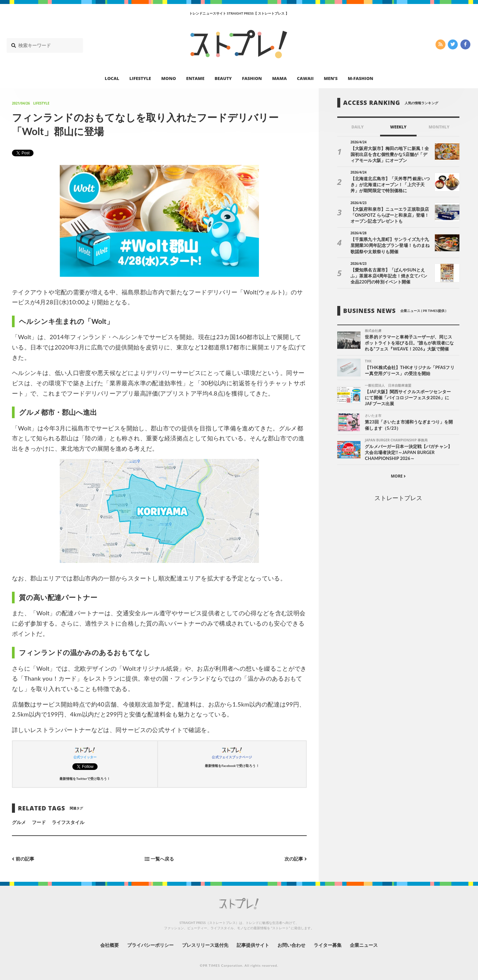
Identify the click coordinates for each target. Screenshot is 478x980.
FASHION (252, 78)
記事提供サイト (253, 945)
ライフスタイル (68, 822)
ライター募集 (328, 945)
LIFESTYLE (140, 78)
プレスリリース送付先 (205, 945)
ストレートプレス (398, 498)
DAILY (358, 127)
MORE (398, 476)
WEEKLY (398, 127)
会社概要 (110, 945)
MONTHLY (439, 127)
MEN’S (331, 78)
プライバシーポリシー (151, 945)
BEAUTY (223, 78)
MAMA (279, 78)
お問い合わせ (291, 945)
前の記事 (23, 859)
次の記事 (296, 859)
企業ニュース (364, 945)
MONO (169, 78)
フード (39, 822)
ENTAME (195, 78)
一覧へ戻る (159, 859)
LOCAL (112, 78)
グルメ (19, 822)
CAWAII (305, 78)
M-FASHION (361, 78)
